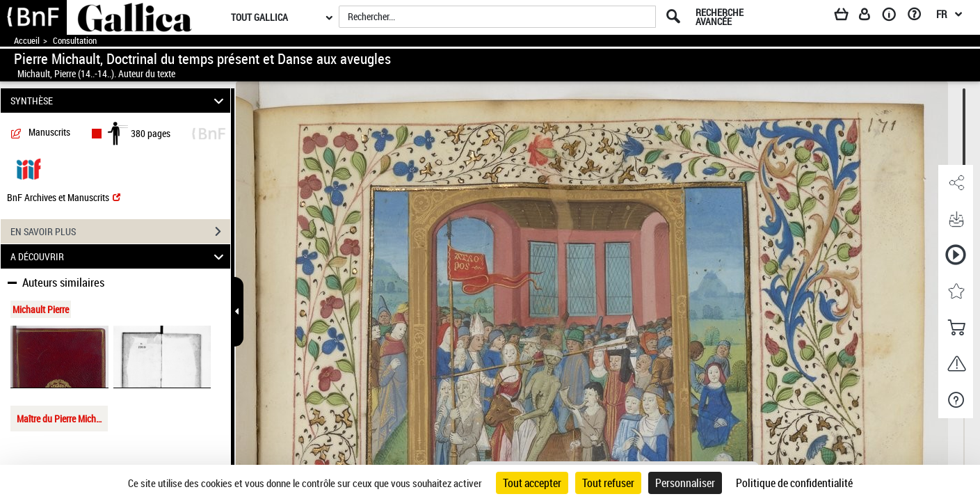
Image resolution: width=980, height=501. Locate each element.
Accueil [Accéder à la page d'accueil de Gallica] (27, 41)
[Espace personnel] (871, 17)
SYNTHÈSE (119, 101)
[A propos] (894, 17)
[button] (956, 183)
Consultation (75, 41)
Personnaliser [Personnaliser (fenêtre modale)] (685, 483)
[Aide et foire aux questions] (919, 17)
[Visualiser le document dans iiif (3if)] (29, 168)
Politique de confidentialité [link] (794, 483)
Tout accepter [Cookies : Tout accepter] (532, 483)
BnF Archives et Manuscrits (64, 197)
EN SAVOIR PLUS (120, 232)
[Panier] (848, 17)
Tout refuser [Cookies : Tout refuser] (608, 483)
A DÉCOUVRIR (119, 256)
